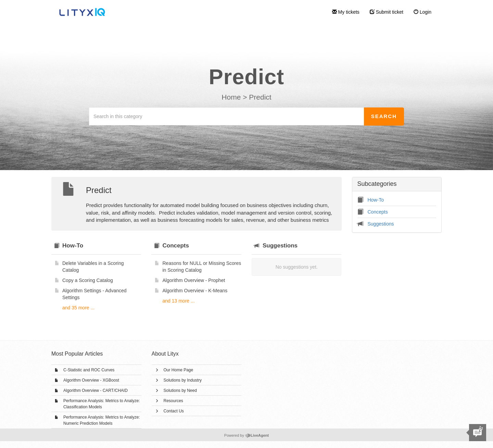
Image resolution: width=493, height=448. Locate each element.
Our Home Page (179, 370)
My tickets (346, 12)
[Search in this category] (227, 116)
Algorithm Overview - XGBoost (91, 380)
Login (422, 12)
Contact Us (174, 411)
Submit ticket (387, 12)
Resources (173, 401)
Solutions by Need (180, 391)
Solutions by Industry (183, 380)
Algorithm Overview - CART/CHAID (96, 391)
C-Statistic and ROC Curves (89, 370)
